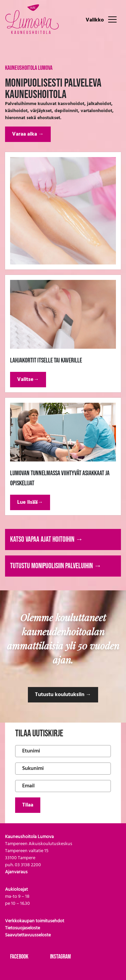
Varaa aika (28, 134)
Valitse (28, 380)
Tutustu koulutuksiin (63, 695)
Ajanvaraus (16, 872)
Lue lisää (30, 502)
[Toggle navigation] (112, 19)
